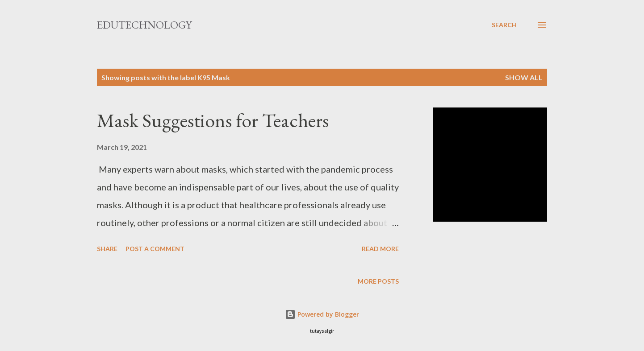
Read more (380, 249)
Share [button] (107, 249)
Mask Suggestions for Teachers (213, 120)
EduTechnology (144, 25)
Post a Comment (155, 249)
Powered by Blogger (322, 314)
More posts (378, 281)
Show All (524, 77)
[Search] (504, 25)
